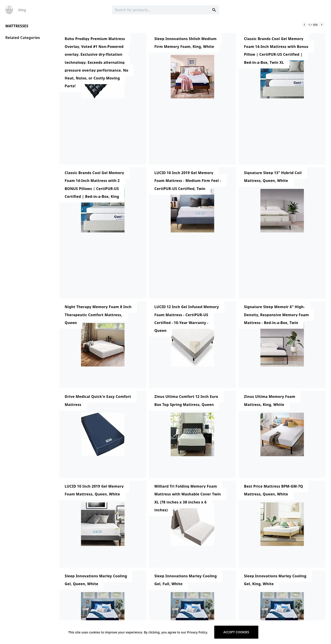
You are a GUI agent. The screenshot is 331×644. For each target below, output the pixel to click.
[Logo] (9, 10)
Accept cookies (236, 632)
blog (22, 10)
